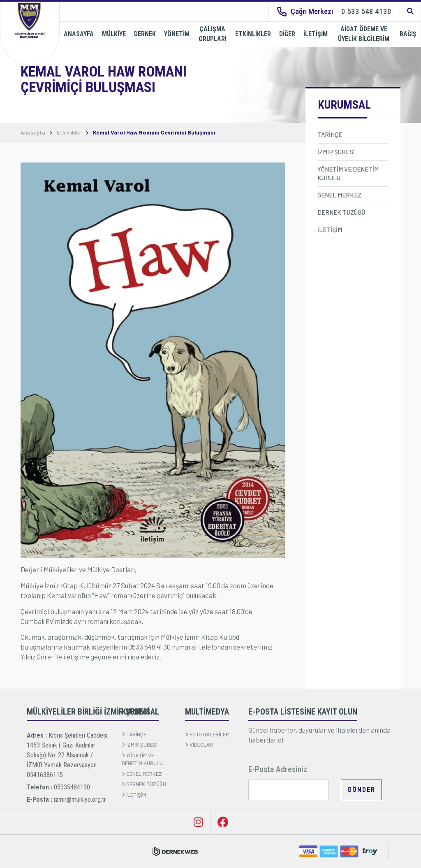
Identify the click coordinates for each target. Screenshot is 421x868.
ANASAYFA (79, 34)
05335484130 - (74, 787)
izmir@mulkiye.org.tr (80, 800)
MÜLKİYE (114, 34)
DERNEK (145, 34)
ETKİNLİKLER (253, 34)
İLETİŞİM (316, 34)
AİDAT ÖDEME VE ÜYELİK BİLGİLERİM (364, 34)
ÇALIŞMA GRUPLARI (213, 34)
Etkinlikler (69, 132)
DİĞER (287, 34)
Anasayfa (33, 132)
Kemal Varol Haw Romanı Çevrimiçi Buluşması (154, 132)
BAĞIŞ (408, 34)
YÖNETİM (177, 34)
